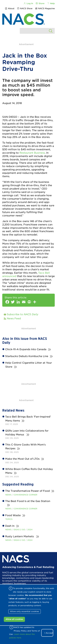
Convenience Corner (25, 495)
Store (40, 3)
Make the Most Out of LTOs (22, 459)
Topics (9, 519)
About (9, 8)
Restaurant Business (32, 153)
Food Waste (13, 515)
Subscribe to (23, 314)
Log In (28, 3)
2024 (30, 530)
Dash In (10, 526)
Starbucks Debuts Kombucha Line (27, 356)
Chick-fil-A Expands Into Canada (26, 349)
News (8, 495)
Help (51, 3)
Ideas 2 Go (19, 530)
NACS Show (25, 8)
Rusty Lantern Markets (20, 536)
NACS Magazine (45, 8)
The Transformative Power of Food (28, 491)
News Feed (14, 318)
